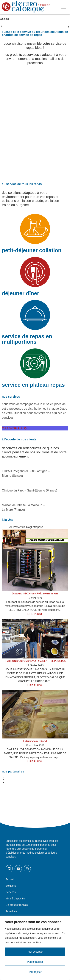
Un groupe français (17, 905)
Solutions (11, 886)
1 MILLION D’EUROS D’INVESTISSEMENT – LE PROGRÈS (35, 661)
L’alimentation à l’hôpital (35, 741)
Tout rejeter (35, 972)
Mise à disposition (16, 898)
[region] (35, 948)
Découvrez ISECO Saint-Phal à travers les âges (35, 594)
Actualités (11, 911)
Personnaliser (35, 962)
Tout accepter (35, 952)
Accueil (10, 879)
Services (11, 892)
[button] (35, 779)
